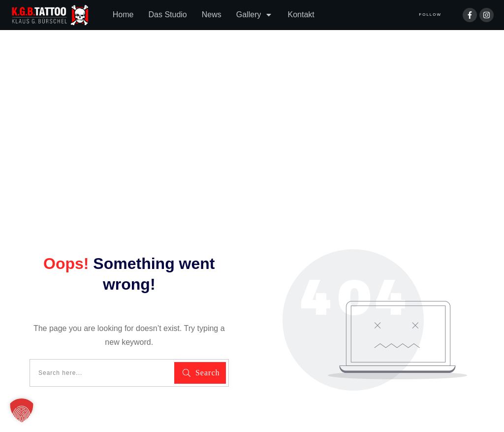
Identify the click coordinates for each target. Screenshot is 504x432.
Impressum (123, 389)
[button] (22, 410)
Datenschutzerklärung (51, 389)
